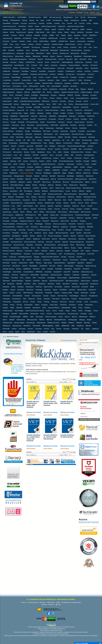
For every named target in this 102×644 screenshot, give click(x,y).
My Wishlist (80, 12)
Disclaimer (43, 602)
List (35, 382)
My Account (72, 12)
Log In (98, 12)
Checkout (92, 12)
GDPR (58, 602)
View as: (29, 382)
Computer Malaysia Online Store (13, 354)
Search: (66, 2)
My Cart (86, 12)
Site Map (44, 605)
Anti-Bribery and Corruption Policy (71, 602)
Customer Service (33, 602)
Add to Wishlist (31, 415)
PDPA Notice (51, 602)
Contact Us (51, 605)
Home (4, 337)
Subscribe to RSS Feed (70, 340)
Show (64, 379)
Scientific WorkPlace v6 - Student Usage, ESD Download (50, 437)
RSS (59, 605)
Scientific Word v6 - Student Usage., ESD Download (50, 403)
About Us (24, 602)
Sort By (61, 382)
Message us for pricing (34, 412)
